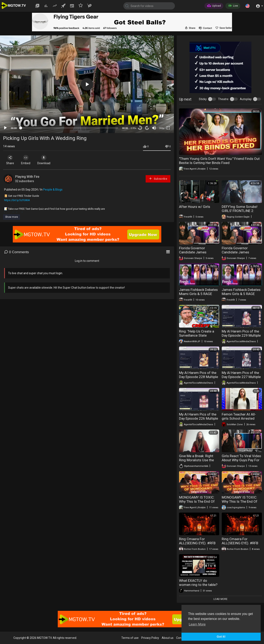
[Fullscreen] (168, 128)
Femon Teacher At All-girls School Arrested (239, 416)
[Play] (5, 128)
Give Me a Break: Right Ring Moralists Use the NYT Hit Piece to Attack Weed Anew (197, 462)
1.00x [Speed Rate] (134, 128)
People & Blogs (53, 190)
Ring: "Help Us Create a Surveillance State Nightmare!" (197, 335)
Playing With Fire (27, 177)
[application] (87, 84)
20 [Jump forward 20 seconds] (147, 128)
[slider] (69, 128)
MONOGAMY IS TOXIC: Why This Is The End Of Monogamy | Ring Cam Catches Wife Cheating (197, 503)
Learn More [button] (197, 624)
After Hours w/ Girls (195, 207)
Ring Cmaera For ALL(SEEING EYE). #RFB (197, 541)
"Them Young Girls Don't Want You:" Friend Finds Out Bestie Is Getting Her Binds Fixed (219, 161)
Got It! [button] (221, 637)
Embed (27, 160)
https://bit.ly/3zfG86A (17, 200)
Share (11, 160)
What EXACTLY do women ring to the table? (198, 583)
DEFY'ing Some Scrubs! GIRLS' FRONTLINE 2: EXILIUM (240, 211)
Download (47, 160)
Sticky (203, 99)
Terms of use (130, 638)
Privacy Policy (150, 638)
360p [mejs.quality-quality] (161, 128)
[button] (247, 6)
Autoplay (246, 99)
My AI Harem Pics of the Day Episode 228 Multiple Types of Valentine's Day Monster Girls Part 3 (199, 379)
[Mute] (154, 128)
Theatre (223, 99)
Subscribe (158, 179)
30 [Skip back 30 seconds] (140, 128)
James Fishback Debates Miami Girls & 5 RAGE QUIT (198, 294)
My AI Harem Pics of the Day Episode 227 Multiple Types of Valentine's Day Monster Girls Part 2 (241, 379)
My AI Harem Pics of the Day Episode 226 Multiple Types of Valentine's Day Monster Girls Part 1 (199, 420)
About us (168, 638)
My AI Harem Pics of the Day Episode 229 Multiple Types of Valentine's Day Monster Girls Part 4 (241, 337)
